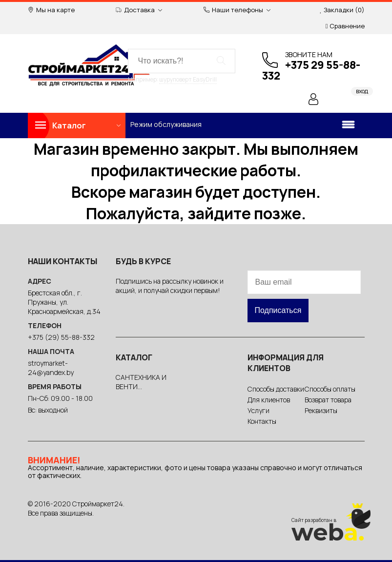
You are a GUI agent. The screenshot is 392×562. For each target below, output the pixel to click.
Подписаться (278, 310)
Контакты (262, 421)
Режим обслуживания (166, 124)
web (328, 532)
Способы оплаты (330, 389)
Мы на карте (51, 10)
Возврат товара (328, 400)
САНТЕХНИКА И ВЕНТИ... (141, 382)
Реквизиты (321, 410)
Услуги (258, 410)
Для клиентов (269, 400)
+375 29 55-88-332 (311, 70)
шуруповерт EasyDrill (188, 79)
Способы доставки (276, 389)
